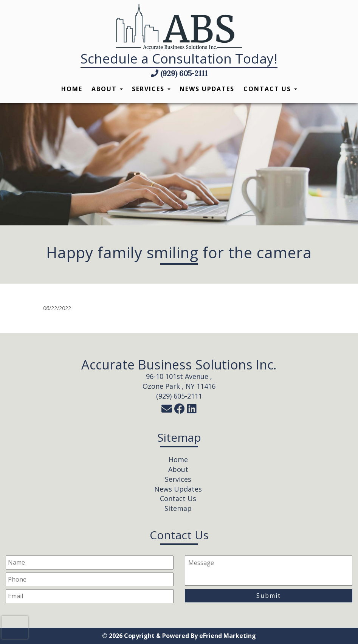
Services (151, 89)
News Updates (207, 89)
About (107, 89)
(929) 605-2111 (179, 73)
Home (72, 89)
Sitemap (178, 508)
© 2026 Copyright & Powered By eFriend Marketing (179, 636)
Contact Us (270, 89)
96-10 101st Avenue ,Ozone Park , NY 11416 (179, 381)
